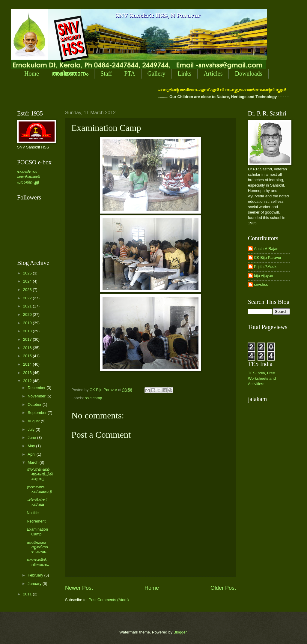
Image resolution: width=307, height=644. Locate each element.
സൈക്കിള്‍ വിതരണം (38, 562)
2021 (28, 306)
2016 (28, 348)
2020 (28, 315)
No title (33, 513)
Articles (213, 73)
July (31, 429)
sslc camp (93, 398)
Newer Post (79, 588)
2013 (28, 373)
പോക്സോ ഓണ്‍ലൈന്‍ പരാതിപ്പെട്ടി (28, 177)
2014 (28, 364)
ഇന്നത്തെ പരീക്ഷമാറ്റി (39, 489)
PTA (130, 73)
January (35, 584)
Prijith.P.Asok (265, 267)
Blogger (180, 632)
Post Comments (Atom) (109, 600)
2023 (28, 290)
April (32, 454)
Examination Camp (37, 532)
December (37, 388)
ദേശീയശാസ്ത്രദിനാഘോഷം (37, 547)
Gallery (156, 73)
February (36, 575)
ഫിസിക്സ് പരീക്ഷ (37, 502)
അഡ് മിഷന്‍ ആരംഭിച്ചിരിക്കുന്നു (40, 474)
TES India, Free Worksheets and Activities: (262, 378)
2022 (28, 298)
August (34, 421)
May (32, 446)
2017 (28, 339)
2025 (28, 273)
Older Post (223, 588)
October (35, 404)
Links (185, 73)
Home (32, 73)
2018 (28, 331)
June (32, 437)
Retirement (36, 521)
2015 (28, 356)
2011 (28, 594)
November (37, 396)
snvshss (261, 285)
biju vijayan (264, 276)
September (38, 413)
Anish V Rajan (266, 249)
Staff (106, 73)
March (33, 462)
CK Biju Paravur (268, 258)
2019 (28, 323)
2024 (28, 281)
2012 (28, 381)
